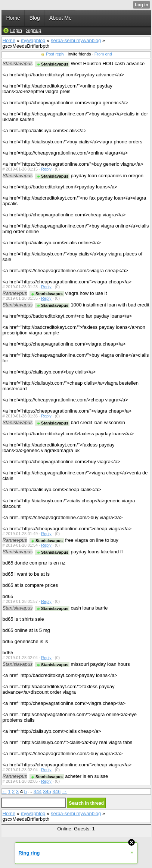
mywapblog (33, 40)
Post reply (55, 54)
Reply (46, 169)
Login (16, 30)
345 (47, 791)
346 (57, 791)
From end (103, 54)
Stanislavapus (52, 64)
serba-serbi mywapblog (76, 40)
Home (9, 40)
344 (38, 791)
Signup (34, 30)
